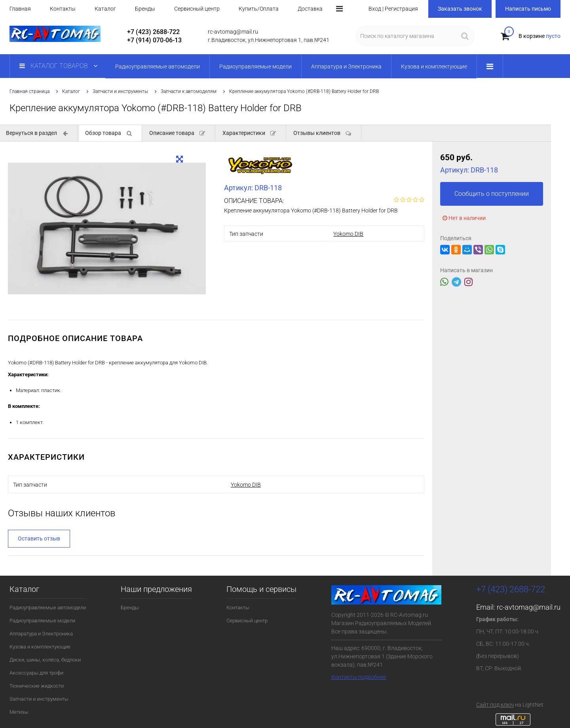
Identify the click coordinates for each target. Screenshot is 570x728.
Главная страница (29, 91)
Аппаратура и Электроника (41, 634)
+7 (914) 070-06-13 (154, 40)
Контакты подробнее (359, 677)
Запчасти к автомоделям (189, 91)
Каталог (105, 9)
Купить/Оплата (259, 9)
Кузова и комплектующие (40, 647)
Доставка (310, 9)
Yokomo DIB (348, 234)
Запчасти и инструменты (120, 91)
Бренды (145, 9)
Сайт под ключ (495, 705)
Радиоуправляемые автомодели (48, 608)
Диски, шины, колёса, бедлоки (45, 660)
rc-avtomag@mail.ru (529, 607)
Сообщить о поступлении (492, 194)
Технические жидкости (37, 686)
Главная (20, 9)
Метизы (19, 712)
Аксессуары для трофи (36, 673)
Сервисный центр (197, 9)
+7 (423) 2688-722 (153, 32)
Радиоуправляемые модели (42, 621)
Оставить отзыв (39, 538)
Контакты (63, 9)
